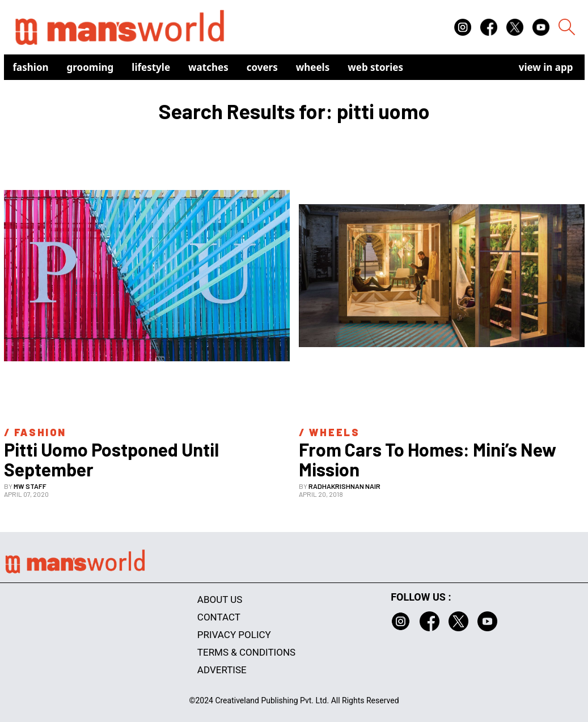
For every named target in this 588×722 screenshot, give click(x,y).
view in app (546, 67)
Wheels (313, 67)
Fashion (31, 67)
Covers (262, 67)
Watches (208, 67)
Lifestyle (151, 67)
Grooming (90, 67)
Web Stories (375, 67)
